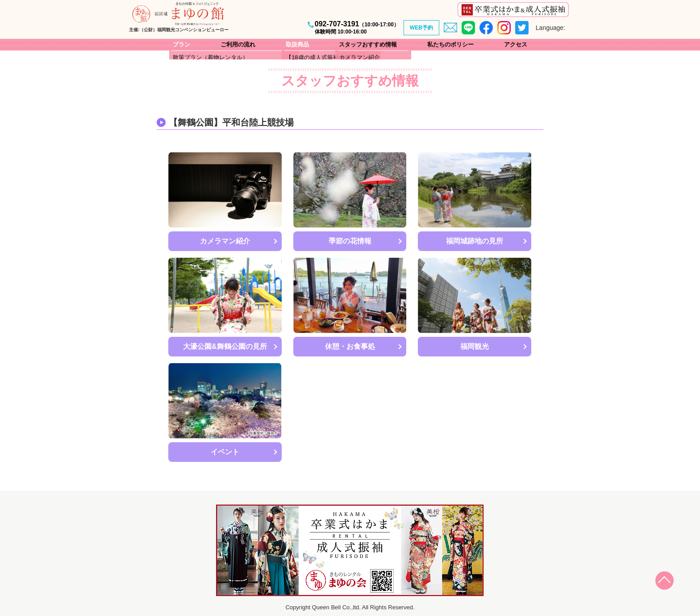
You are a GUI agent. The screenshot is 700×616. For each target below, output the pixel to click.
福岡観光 (475, 346)
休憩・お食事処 (350, 346)
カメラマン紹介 (225, 241)
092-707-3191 (357, 28)
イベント (225, 452)
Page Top (669, 585)
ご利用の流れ (238, 44)
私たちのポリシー (450, 44)
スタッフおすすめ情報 (368, 44)
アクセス (516, 44)
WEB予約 (421, 28)
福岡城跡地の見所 (475, 241)
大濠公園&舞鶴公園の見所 (225, 346)
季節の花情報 (350, 241)
